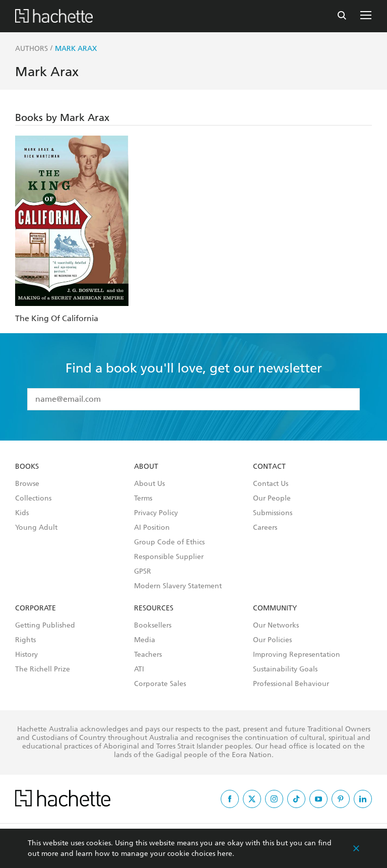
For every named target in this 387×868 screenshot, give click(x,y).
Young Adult (36, 528)
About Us (149, 484)
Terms (143, 499)
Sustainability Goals (285, 669)
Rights (25, 640)
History (26, 655)
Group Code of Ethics (169, 542)
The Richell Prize (43, 669)
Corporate (36, 608)
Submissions (273, 513)
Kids (22, 513)
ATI (139, 669)
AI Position (152, 528)
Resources (154, 608)
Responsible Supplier (169, 557)
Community (275, 608)
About (146, 467)
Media (145, 640)
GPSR (143, 572)
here (225, 854)
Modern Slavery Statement (178, 586)
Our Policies (272, 640)
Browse (27, 484)
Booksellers (153, 626)
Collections (33, 499)
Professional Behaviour (291, 684)
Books (27, 467)
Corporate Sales (160, 684)
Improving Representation (297, 655)
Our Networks (276, 626)
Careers (265, 528)
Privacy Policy (156, 513)
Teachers (148, 655)
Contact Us (271, 484)
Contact (269, 467)
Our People (272, 499)
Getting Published (45, 626)
